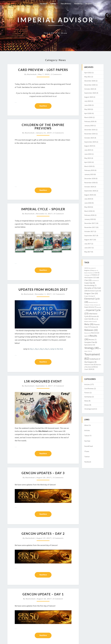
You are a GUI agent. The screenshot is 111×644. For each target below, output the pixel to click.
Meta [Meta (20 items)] (89, 324)
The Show (43, 4)
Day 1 (32, 349)
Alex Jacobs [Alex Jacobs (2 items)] (92, 268)
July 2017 (88, 244)
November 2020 (90, 85)
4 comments (58, 538)
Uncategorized (90, 409)
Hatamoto (78, 4)
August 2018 (89, 195)
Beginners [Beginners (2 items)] (95, 270)
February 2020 (89, 121)
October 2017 (89, 231)
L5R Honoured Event (43, 381)
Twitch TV (88, 436)
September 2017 (90, 235)
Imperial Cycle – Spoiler (43, 209)
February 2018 (89, 215)
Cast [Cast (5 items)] (97, 273)
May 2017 (88, 252)
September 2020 (90, 93)
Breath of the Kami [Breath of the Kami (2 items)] (89, 273)
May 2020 (88, 109)
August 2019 (89, 146)
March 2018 (88, 211)
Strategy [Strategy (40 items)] (92, 348)
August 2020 (89, 97)
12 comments (59, 294)
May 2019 (88, 158)
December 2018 (90, 178)
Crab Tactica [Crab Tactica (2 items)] (95, 281)
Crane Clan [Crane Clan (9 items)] (90, 283)
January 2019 (89, 174)
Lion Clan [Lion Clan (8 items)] (89, 319)
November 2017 (90, 227)
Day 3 (42, 349)
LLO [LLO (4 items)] (96, 319)
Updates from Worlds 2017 (43, 289)
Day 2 (37, 349)
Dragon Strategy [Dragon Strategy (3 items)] (90, 296)
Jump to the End (56, 349)
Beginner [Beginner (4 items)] (88, 270)
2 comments (56, 74)
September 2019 (90, 142)
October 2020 (89, 89)
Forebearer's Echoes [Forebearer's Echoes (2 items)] (90, 305)
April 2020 (88, 113)
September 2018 (90, 191)
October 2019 (89, 138)
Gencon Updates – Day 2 (43, 534)
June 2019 (88, 154)
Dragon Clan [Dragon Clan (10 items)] (91, 293)
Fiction (87, 393)
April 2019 (88, 162)
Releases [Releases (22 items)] (91, 330)
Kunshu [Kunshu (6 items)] (95, 316)
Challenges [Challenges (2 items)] (88, 275)
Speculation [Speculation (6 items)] (90, 345)
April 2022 (88, 73)
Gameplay (88, 397)
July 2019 (88, 150)
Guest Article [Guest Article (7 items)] (90, 307)
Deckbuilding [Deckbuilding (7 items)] (90, 285)
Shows (87, 405)
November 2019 (90, 134)
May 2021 (88, 77)
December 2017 (90, 223)
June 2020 (88, 105)
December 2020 (90, 81)
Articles (54, 4)
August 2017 (89, 240)
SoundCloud (89, 446)
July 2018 (88, 199)
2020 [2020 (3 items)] (86, 268)
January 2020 (89, 126)
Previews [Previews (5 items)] (94, 327)
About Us (99, 4)
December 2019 (90, 130)
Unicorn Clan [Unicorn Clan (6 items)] (90, 364)
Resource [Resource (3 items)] (88, 333)
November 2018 (90, 183)
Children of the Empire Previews (43, 126)
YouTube (87, 441)
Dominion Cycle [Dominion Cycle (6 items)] (94, 291)
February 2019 (89, 170)
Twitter (87, 457)
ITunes (87, 451)
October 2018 (89, 187)
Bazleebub (32, 74)
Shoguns (89, 4)
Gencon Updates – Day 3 (43, 473)
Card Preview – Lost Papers (43, 70)
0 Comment (59, 214)
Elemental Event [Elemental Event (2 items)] (93, 302)
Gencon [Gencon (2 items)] (98, 305)
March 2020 (88, 117)
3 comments (59, 133)
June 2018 (88, 203)
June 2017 (88, 248)
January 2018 (89, 219)
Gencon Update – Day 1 (43, 594)
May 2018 (88, 207)
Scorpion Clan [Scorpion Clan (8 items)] (91, 342)
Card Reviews (89, 388)
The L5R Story (66, 4)
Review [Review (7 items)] (93, 340)
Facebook (88, 462)
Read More (45, 106)
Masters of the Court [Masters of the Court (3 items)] (91, 321)
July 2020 (88, 101)
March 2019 (88, 166)
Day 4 (47, 349)
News (86, 401)
